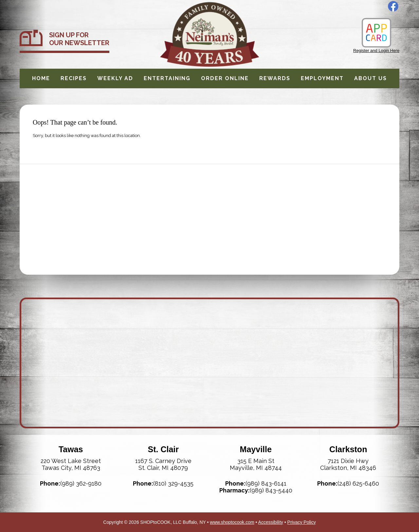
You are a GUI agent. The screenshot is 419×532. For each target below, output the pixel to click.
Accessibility (271, 522)
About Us (371, 78)
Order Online (225, 78)
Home (41, 78)
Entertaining (167, 78)
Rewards (275, 78)
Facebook (393, 6)
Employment (322, 78)
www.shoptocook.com (232, 522)
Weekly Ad (115, 78)
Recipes (74, 78)
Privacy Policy (302, 522)
